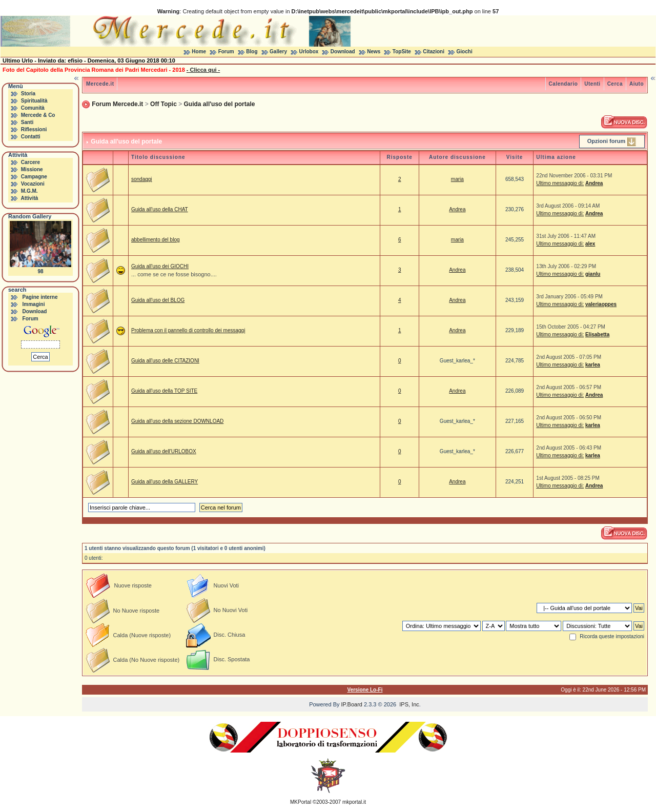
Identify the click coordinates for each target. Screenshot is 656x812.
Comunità (33, 108)
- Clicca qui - (203, 70)
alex (590, 244)
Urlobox (309, 52)
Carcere (30, 162)
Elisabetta (597, 334)
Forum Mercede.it (117, 104)
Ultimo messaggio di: (560, 183)
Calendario (563, 84)
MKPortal (301, 802)
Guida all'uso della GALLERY (165, 482)
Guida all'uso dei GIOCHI (160, 266)
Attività (29, 198)
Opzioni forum (607, 141)
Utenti (592, 84)
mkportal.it (354, 802)
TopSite (402, 52)
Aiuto (637, 84)
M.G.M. (29, 191)
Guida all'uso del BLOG (158, 300)
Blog (252, 52)
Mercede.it (100, 84)
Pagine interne (40, 297)
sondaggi (142, 179)
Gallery (278, 52)
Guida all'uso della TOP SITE (164, 391)
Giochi (465, 52)
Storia (28, 94)
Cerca (615, 84)
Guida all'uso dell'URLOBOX (164, 451)
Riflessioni (34, 129)
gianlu (593, 274)
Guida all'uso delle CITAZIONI (165, 361)
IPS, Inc (409, 704)
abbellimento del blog (156, 240)
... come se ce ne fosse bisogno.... (174, 274)
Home (199, 52)
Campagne (34, 177)
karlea (593, 365)
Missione (32, 169)
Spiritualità (34, 101)
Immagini (34, 304)
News (374, 52)
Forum (226, 52)
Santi (27, 122)
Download (343, 52)
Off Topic (163, 104)
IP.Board (352, 704)
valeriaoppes (601, 304)
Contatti (31, 137)
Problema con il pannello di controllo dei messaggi (188, 330)
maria (457, 179)
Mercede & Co (38, 115)
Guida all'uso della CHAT (160, 209)
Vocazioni (33, 184)
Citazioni (434, 52)
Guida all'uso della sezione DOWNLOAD (177, 421)
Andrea (594, 183)
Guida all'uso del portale (220, 104)
